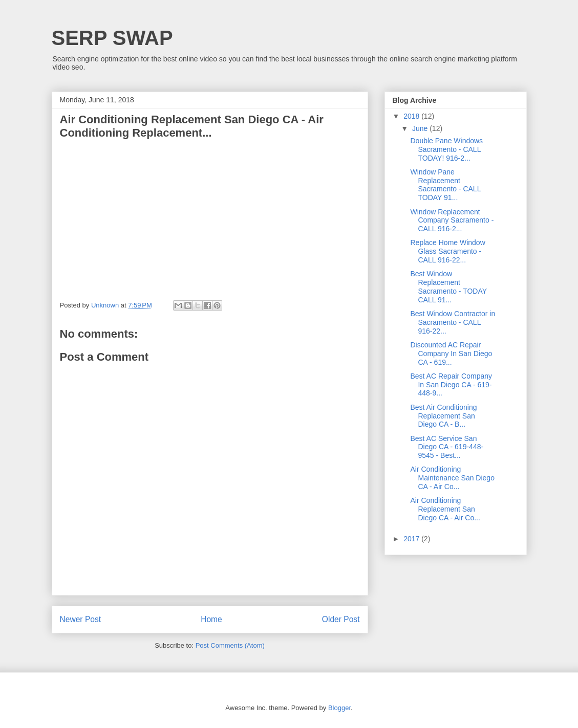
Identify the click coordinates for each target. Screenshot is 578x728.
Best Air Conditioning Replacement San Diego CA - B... (443, 416)
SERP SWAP (112, 38)
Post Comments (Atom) (230, 645)
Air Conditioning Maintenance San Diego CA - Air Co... (452, 478)
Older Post (341, 619)
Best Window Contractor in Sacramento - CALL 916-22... (453, 322)
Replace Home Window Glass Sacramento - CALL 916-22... (447, 251)
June (421, 128)
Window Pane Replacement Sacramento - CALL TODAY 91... (445, 185)
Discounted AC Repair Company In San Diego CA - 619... (451, 354)
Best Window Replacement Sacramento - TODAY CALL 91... (448, 286)
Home (211, 619)
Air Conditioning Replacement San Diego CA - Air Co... (445, 509)
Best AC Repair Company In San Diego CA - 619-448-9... (451, 385)
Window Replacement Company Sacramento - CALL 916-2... (452, 220)
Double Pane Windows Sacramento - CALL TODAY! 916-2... (446, 149)
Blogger (339, 708)
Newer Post (81, 619)
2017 (412, 539)
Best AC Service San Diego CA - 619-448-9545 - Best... (447, 447)
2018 (412, 116)
